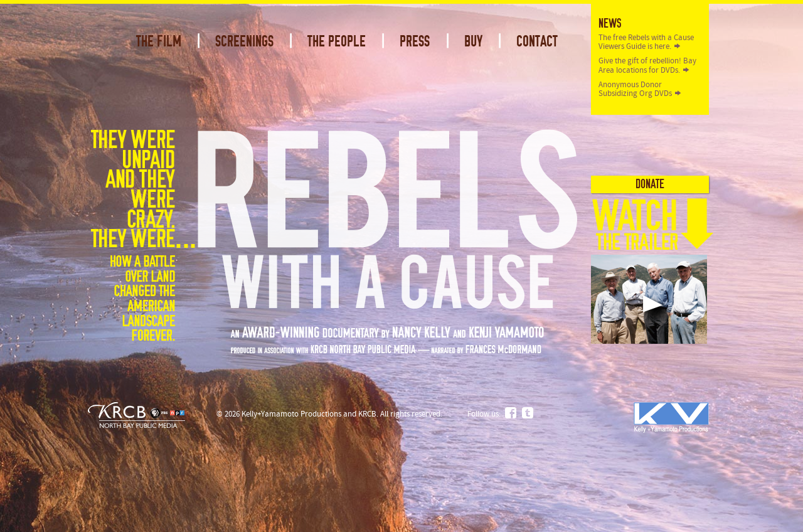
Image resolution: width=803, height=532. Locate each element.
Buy (473, 41)
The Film (159, 41)
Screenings (244, 41)
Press (415, 41)
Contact (537, 41)
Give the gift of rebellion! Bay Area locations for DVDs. (647, 65)
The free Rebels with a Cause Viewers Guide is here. (646, 42)
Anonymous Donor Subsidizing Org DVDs (635, 89)
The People (337, 41)
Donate (650, 184)
